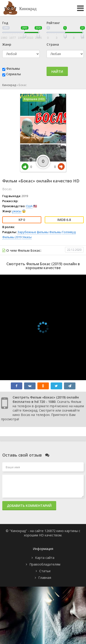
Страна (53, 44)
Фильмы (13, 68)
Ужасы (27, 237)
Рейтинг (53, 23)
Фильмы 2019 (12, 237)
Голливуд (69, 232)
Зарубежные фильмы (33, 232)
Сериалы (14, 74)
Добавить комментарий (29, 506)
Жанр (7, 44)
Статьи (45, 571)
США (29, 206)
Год (5, 23)
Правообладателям (45, 564)
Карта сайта (45, 558)
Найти (57, 71)
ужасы (17, 211)
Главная (45, 578)
